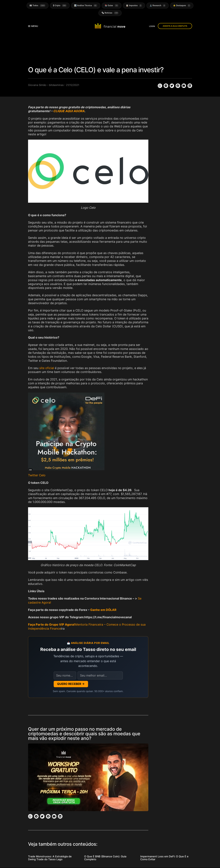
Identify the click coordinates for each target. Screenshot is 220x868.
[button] (160, 86)
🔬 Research (158, 6)
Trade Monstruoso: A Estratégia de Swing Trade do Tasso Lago (50, 858)
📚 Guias (112, 6)
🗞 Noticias (110, 13)
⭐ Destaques (182, 6)
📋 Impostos (134, 6)
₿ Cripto (60, 6)
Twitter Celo (37, 475)
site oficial (47, 368)
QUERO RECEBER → (71, 684)
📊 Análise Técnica (86, 6)
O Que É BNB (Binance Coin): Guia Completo (105, 858)
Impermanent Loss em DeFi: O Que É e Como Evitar (164, 858)
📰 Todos (37, 6)
